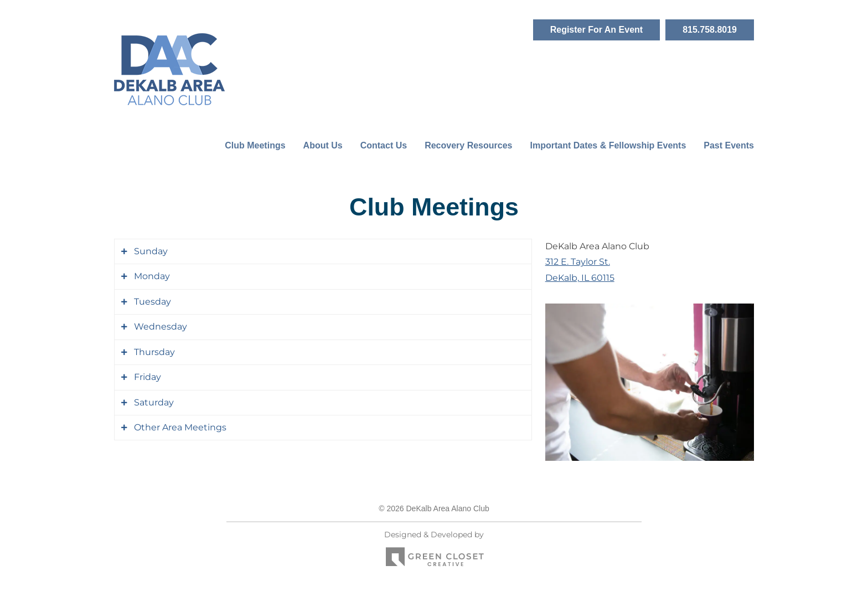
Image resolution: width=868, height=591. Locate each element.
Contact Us (384, 145)
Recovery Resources (468, 145)
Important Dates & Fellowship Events (608, 145)
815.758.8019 (710, 30)
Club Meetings (255, 145)
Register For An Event (596, 30)
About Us (323, 145)
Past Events (729, 145)
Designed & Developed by (434, 551)
